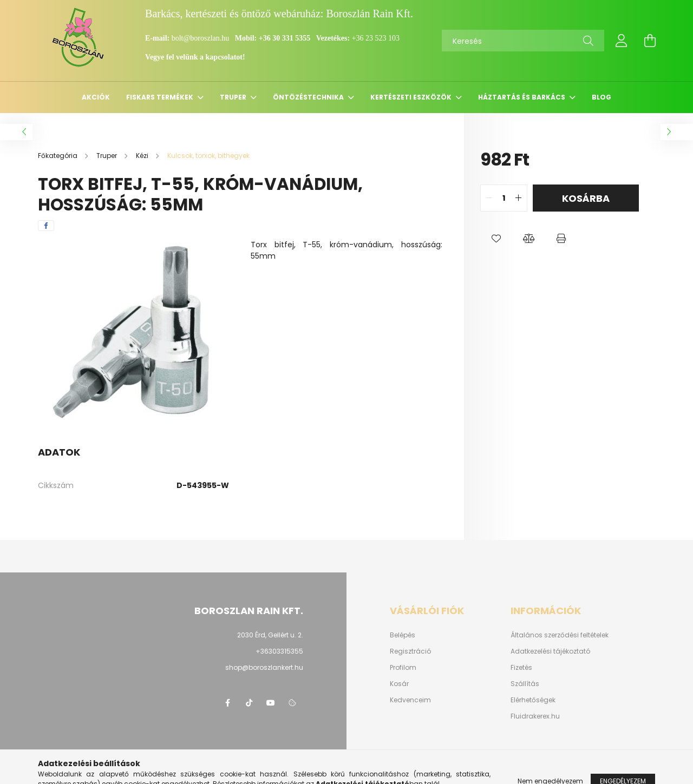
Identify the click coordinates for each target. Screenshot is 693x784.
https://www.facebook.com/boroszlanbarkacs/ (227, 703)
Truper (234, 97)
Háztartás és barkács (522, 97)
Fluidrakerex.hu (535, 716)
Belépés (403, 635)
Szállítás (525, 684)
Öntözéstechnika (309, 97)
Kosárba (586, 198)
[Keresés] (523, 41)
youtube (271, 703)
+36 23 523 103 (376, 38)
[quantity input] (504, 198)
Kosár (399, 684)
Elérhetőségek (533, 700)
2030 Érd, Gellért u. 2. (270, 635)
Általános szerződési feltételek (560, 635)
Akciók (96, 97)
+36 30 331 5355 (285, 38)
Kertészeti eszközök (412, 97)
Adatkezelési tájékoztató (550, 651)
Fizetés (521, 668)
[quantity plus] (519, 198)
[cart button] (650, 41)
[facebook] (46, 226)
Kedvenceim (410, 700)
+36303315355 (279, 651)
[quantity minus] (489, 198)
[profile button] (622, 41)
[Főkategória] (58, 156)
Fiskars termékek (161, 97)
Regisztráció (410, 651)
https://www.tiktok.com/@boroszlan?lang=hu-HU (249, 703)
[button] (496, 239)
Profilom (403, 668)
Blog (602, 97)
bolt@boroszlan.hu (201, 38)
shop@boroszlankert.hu (264, 667)
